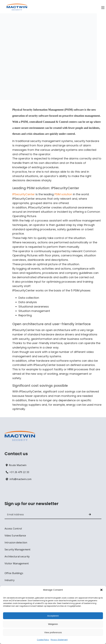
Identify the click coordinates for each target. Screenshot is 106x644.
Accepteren (53, 616)
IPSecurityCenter (24, 194)
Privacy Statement (59, 640)
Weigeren (53, 624)
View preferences (53, 632)
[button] (101, 590)
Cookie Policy (43, 640)
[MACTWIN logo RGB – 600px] (17, 5)
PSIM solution (63, 194)
